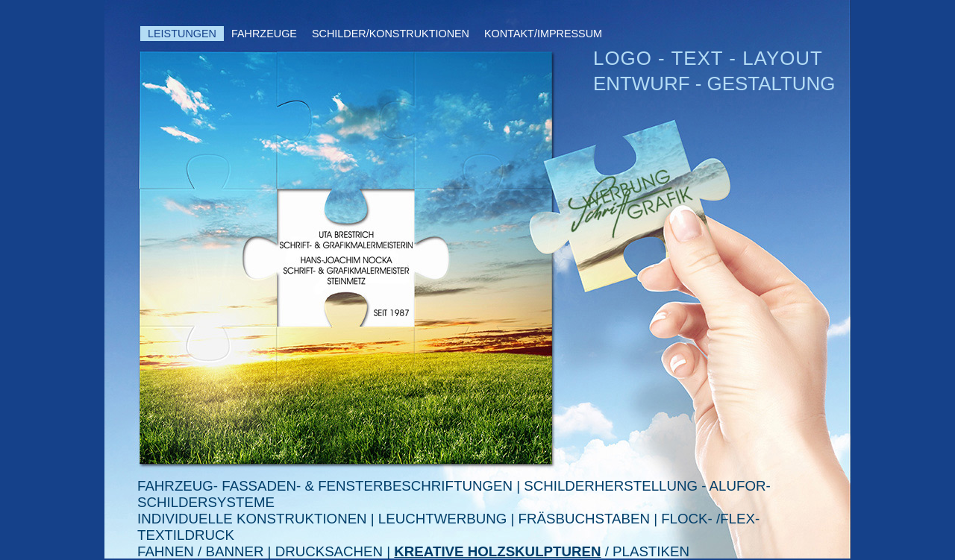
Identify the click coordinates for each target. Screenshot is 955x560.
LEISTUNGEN (182, 34)
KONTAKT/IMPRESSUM (543, 34)
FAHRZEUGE (264, 34)
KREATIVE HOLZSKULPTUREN (497, 551)
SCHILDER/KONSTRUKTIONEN (391, 34)
